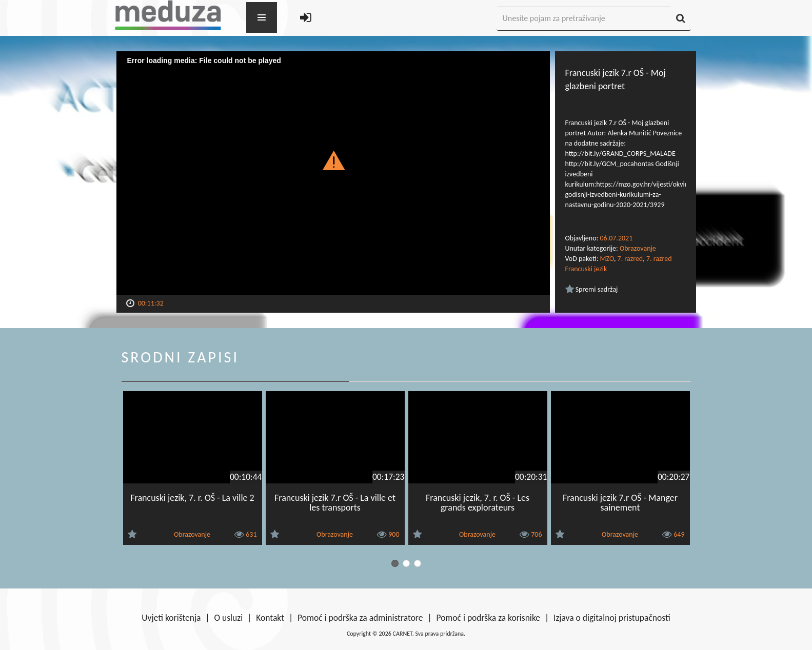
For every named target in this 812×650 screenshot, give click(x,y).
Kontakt (270, 618)
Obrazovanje (638, 248)
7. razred (630, 259)
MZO (607, 259)
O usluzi (229, 618)
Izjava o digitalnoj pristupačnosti (612, 618)
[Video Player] (333, 173)
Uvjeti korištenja (171, 618)
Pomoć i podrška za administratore (360, 618)
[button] (333, 160)
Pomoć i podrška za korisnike (488, 618)
